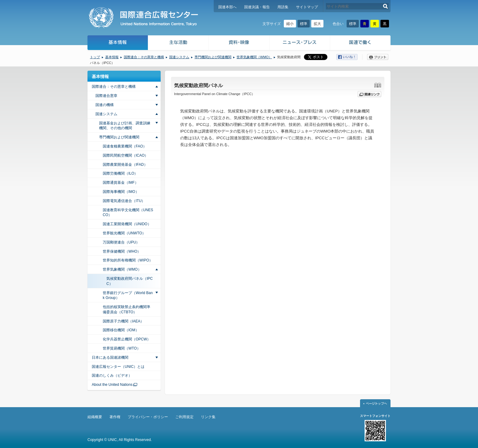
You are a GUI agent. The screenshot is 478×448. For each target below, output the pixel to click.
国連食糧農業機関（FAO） (125, 146)
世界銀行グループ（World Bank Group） (128, 295)
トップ (95, 57)
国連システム (179, 57)
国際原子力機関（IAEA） (123, 321)
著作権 (115, 417)
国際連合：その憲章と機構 (144, 57)
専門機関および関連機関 (213, 57)
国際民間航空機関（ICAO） (125, 155)
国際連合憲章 (106, 96)
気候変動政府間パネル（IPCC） (130, 281)
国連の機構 (105, 105)
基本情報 (117, 43)
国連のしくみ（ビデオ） (112, 375)
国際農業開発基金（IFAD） (125, 165)
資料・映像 (239, 43)
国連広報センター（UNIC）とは (118, 367)
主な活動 (178, 43)
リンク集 (208, 417)
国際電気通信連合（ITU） (124, 201)
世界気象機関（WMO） (254, 57)
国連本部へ (227, 7)
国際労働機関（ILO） (120, 173)
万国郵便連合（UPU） (121, 242)
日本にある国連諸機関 (110, 357)
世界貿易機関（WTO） (122, 348)
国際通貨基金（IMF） (121, 183)
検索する (385, 6)
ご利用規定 (184, 417)
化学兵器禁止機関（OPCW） (127, 339)
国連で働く (361, 43)
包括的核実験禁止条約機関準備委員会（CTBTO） (127, 309)
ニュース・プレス (300, 43)
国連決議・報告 (257, 7)
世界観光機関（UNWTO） (124, 233)
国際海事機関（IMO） (121, 192)
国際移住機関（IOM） (121, 330)
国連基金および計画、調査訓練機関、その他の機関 (125, 126)
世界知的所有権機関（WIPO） (128, 260)
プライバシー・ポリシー (148, 417)
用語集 (283, 7)
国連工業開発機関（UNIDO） (127, 224)
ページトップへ (375, 403)
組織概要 (95, 417)
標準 (304, 24)
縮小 (290, 24)
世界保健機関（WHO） (122, 251)
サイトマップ (307, 7)
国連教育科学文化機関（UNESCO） (128, 213)
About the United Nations (112, 385)
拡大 (317, 24)
